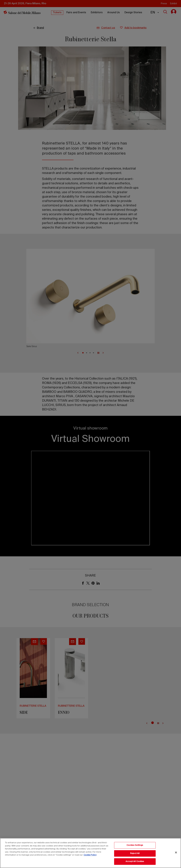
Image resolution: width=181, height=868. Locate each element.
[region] (90, 853)
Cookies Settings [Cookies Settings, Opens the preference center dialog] (135, 845)
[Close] (176, 853)
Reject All (135, 853)
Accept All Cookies (135, 861)
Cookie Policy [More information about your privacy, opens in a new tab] (90, 855)
